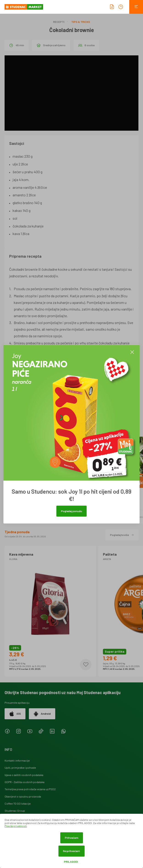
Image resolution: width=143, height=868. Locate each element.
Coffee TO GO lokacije (18, 803)
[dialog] (71, 841)
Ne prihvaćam (71, 851)
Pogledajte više (122, 535)
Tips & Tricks (81, 22)
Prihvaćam (72, 838)
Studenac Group (15, 811)
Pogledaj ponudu (71, 511)
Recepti (59, 22)
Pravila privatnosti (16, 826)
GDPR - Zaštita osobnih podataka (25, 782)
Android (42, 714)
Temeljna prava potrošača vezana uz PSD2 (30, 789)
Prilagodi (71, 862)
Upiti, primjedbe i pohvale (20, 768)
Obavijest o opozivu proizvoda (23, 796)
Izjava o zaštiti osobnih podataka (24, 775)
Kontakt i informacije (17, 760)
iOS (15, 714)
